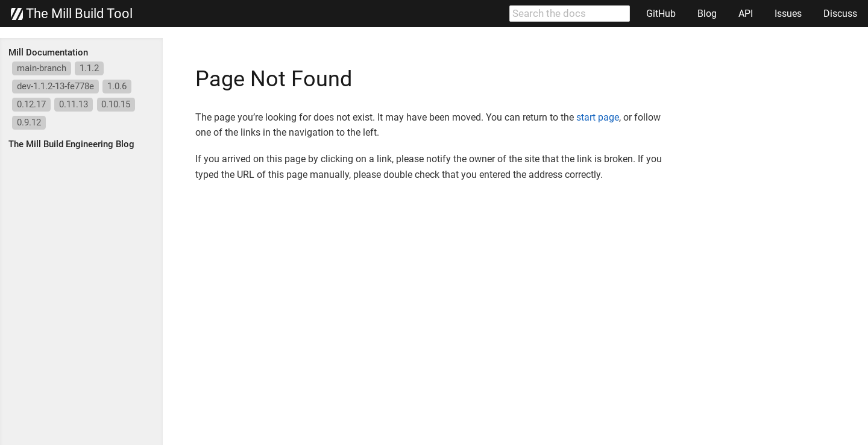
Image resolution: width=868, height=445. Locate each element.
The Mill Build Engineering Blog (71, 144)
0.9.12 (29, 122)
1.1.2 (89, 68)
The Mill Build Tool (72, 14)
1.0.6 (117, 86)
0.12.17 (31, 104)
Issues (788, 14)
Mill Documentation (48, 52)
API (746, 14)
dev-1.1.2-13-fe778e (55, 86)
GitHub (661, 14)
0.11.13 (74, 104)
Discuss (840, 14)
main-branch (42, 68)
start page (598, 117)
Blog (707, 14)
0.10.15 (116, 104)
